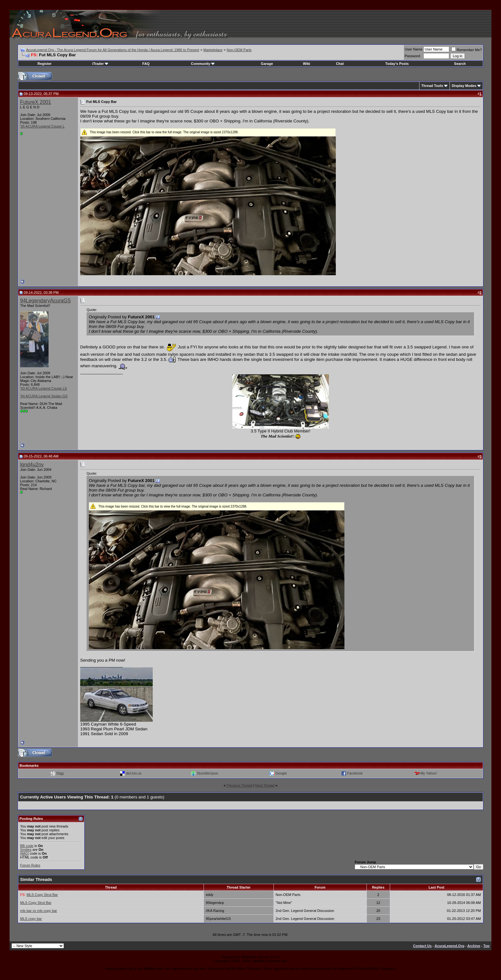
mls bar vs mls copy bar (39, 911)
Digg (60, 773)
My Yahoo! (429, 773)
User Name (414, 49)
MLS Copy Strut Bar (42, 895)
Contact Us (422, 946)
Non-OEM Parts (239, 50)
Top (486, 946)
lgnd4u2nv (32, 465)
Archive (474, 946)
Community (203, 64)
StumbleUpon (208, 773)
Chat (340, 64)
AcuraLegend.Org (449, 946)
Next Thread (265, 785)
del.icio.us (134, 773)
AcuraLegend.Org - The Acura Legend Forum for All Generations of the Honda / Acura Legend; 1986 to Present (113, 50)
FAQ (146, 64)
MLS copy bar (31, 919)
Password (412, 56)
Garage (267, 64)
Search (460, 64)
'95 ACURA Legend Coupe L (42, 126)
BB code (27, 846)
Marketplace (213, 50)
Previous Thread (239, 785)
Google (281, 773)
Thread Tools (432, 86)
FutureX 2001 (36, 102)
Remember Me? (467, 50)
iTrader (100, 64)
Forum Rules (30, 865)
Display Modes (464, 86)
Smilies (26, 850)
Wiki (307, 64)
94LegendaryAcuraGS (45, 301)
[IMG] (24, 853)
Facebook (355, 773)
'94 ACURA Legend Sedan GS (44, 396)
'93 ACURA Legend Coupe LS (43, 388)
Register (44, 64)
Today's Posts (397, 64)
